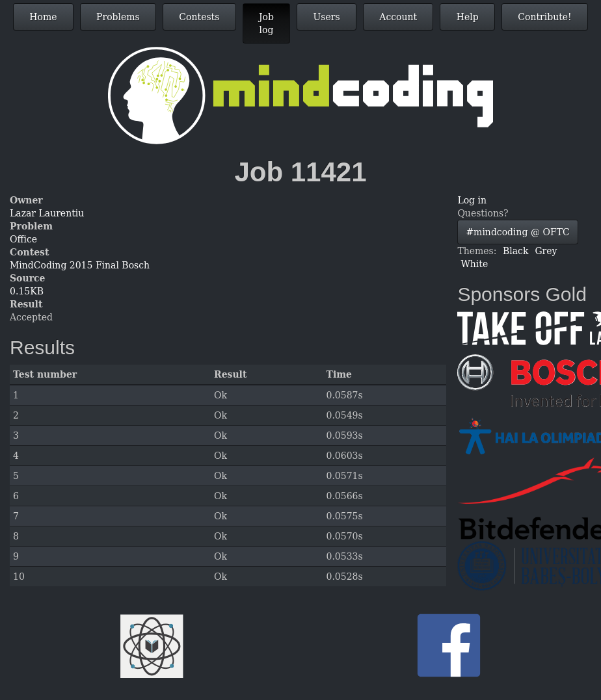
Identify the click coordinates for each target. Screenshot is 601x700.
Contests (199, 17)
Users (327, 17)
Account (398, 17)
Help (468, 17)
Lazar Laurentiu (47, 213)
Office (23, 239)
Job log (266, 23)
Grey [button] (546, 251)
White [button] (474, 264)
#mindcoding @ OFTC (517, 232)
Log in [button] (472, 200)
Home (43, 17)
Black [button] (515, 251)
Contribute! (544, 17)
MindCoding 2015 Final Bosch (80, 265)
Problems (118, 17)
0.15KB (27, 291)
